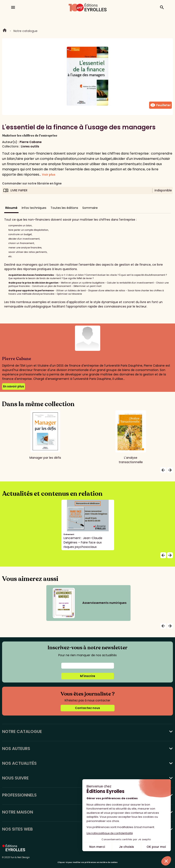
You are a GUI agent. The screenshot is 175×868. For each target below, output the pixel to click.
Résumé (11, 208)
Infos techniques (34, 208)
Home (5, 31)
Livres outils (30, 146)
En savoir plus (14, 386)
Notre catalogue (25, 31)
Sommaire (90, 208)
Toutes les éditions (64, 208)
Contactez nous (87, 708)
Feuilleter (160, 105)
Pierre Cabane (31, 142)
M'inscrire (88, 676)
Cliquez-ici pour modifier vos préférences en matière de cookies (87, 862)
